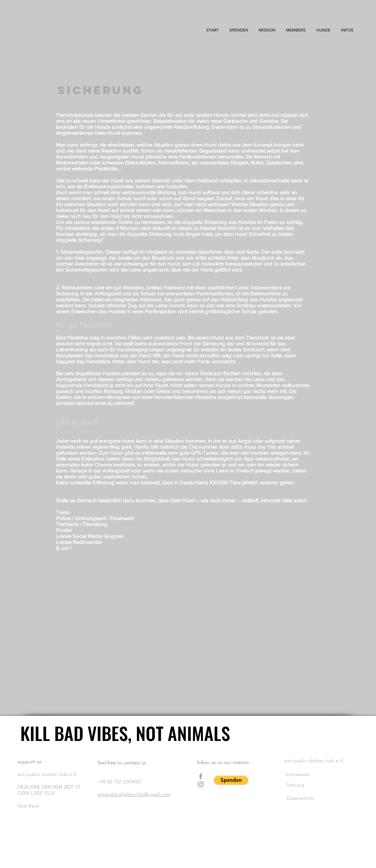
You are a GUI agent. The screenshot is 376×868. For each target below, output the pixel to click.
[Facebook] (201, 776)
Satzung (296, 785)
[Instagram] (201, 784)
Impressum (298, 774)
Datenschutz (300, 798)
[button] (267, 30)
